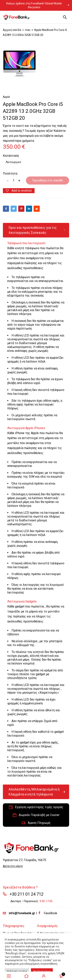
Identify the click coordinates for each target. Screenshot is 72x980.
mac (28, 30)
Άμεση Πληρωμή (39, 823)
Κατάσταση (11, 156)
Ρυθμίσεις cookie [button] (17, 971)
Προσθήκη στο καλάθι (48, 180)
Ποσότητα (10, 173)
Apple (6, 97)
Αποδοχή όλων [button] (42, 971)
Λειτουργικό (13, 162)
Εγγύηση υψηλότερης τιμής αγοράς (39, 807)
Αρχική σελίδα (12, 30)
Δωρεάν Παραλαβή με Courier (39, 815)
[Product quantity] (13, 181)
